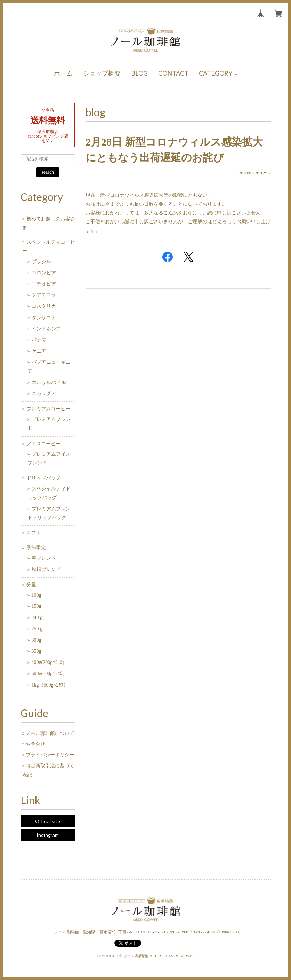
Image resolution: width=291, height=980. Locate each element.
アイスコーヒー (43, 444)
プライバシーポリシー (50, 755)
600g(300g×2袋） (50, 673)
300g (37, 640)
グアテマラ (44, 295)
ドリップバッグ (43, 478)
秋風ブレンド (46, 569)
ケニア (39, 351)
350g (37, 651)
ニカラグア (44, 394)
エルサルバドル (49, 382)
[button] (218, 74)
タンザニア (44, 318)
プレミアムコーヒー (48, 409)
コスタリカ (44, 306)
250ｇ (38, 629)
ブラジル (41, 262)
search (48, 172)
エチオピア (44, 284)
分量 (31, 585)
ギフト (34, 533)
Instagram (48, 835)
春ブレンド (44, 558)
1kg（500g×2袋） (50, 685)
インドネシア (46, 329)
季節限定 (36, 547)
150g (37, 606)
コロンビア (44, 273)
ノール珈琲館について (50, 733)
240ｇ (38, 617)
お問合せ (35, 744)
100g (37, 595)
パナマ (39, 340)
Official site (48, 821)
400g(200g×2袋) (48, 662)
